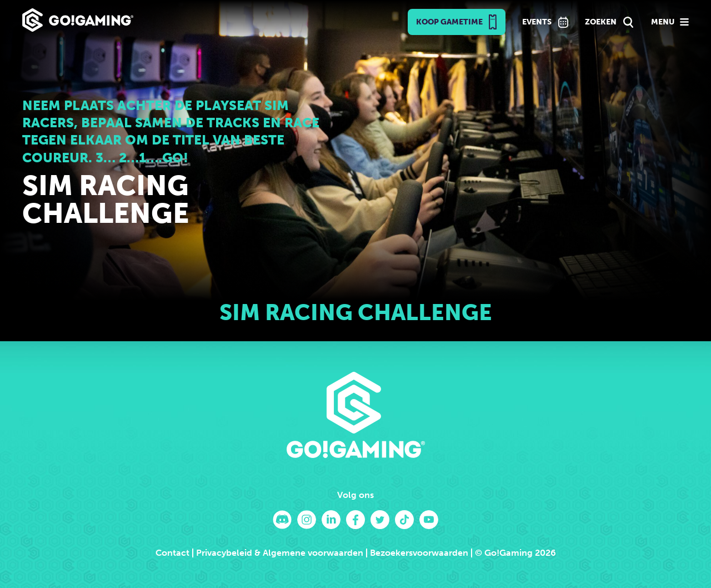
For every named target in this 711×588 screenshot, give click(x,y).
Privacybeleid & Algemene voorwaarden (280, 553)
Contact (172, 553)
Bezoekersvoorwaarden (419, 553)
